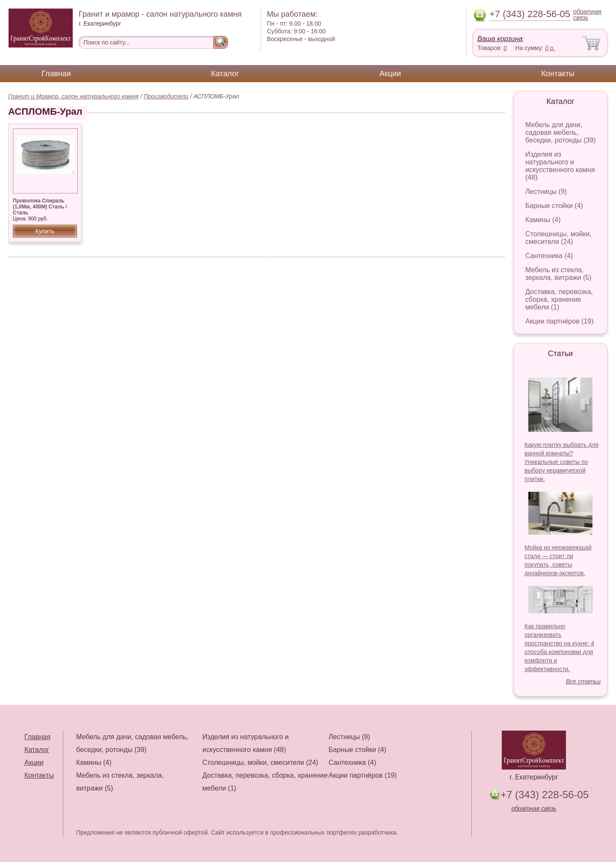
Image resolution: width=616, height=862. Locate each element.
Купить (45, 231)
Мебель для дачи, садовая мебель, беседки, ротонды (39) (561, 132)
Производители (166, 96)
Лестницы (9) (546, 192)
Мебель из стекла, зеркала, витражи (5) (558, 274)
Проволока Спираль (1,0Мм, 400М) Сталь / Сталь (40, 207)
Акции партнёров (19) (560, 321)
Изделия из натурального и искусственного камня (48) (560, 166)
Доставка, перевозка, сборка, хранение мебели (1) (559, 299)
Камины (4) (543, 220)
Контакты (558, 74)
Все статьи (583, 681)
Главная (56, 74)
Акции (390, 74)
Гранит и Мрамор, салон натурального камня (73, 96)
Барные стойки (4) (554, 206)
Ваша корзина (500, 39)
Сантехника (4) (549, 256)
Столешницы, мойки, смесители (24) (558, 238)
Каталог (225, 74)
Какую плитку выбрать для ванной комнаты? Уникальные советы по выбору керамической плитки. (561, 462)
